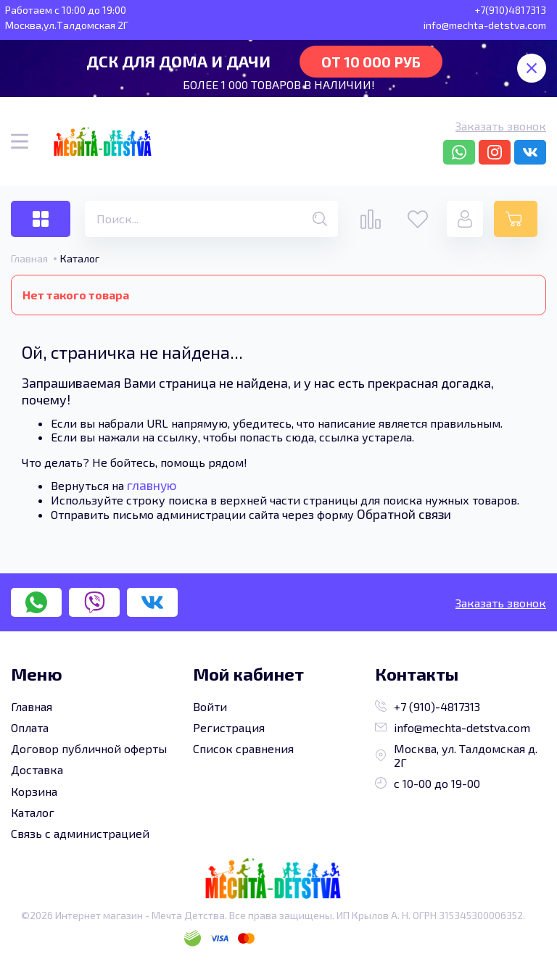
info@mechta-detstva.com (453, 727)
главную (152, 485)
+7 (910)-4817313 (428, 706)
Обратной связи (404, 514)
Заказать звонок (501, 126)
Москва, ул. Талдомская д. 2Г (456, 755)
